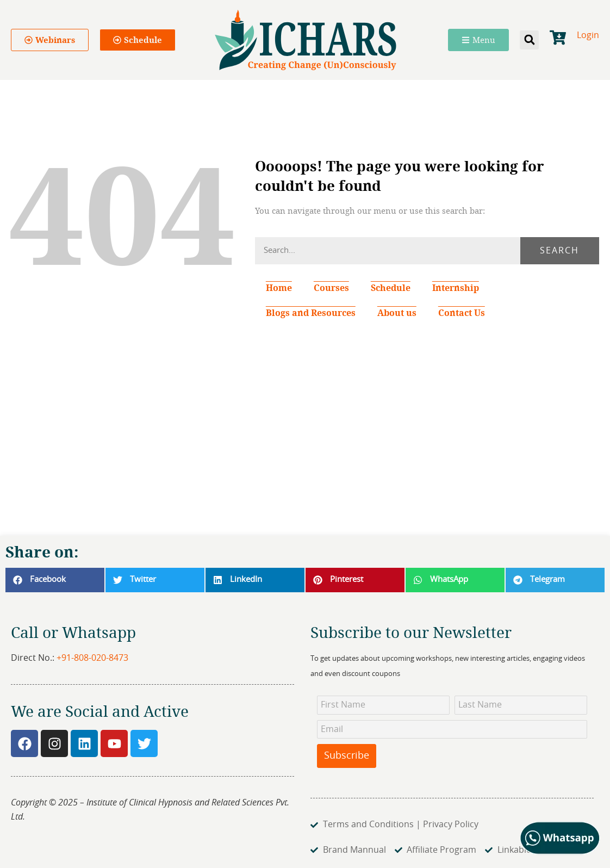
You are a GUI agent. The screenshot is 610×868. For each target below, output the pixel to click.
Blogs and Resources (311, 313)
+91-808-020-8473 (92, 658)
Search (559, 251)
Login (588, 35)
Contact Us (462, 313)
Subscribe (347, 756)
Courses (331, 288)
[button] (529, 40)
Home (279, 288)
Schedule (391, 288)
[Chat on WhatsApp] (560, 852)
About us (397, 313)
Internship (456, 288)
